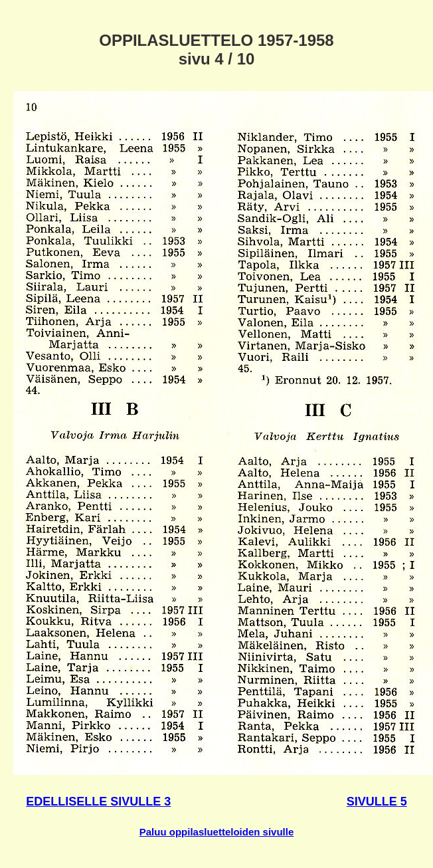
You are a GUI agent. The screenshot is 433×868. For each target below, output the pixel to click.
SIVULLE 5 (377, 802)
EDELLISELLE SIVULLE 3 (98, 802)
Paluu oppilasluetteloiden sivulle (217, 832)
